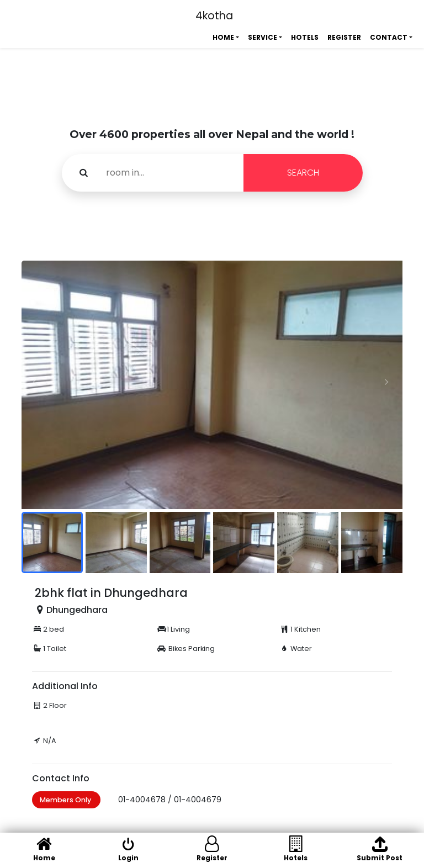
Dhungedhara (77, 610)
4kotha (214, 16)
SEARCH (303, 173)
